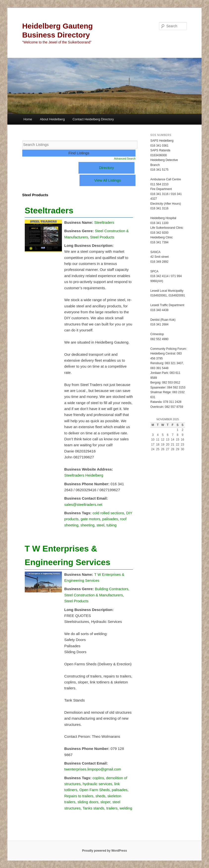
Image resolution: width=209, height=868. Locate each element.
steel (101, 525)
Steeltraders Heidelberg (84, 475)
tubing (112, 525)
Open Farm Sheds (94, 790)
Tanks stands (94, 808)
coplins (98, 778)
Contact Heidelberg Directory (93, 119)
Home (28, 119)
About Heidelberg (52, 119)
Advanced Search (125, 159)
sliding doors (88, 802)
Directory (106, 168)
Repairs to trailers (79, 796)
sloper (105, 802)
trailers (112, 808)
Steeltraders (49, 210)
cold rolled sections (108, 513)
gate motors (90, 519)
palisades (110, 519)
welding (126, 808)
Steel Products (102, 237)
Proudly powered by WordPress (104, 851)
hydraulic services (97, 784)
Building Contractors (112, 589)
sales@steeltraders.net (83, 504)
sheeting (88, 525)
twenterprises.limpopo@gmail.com (93, 769)
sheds (100, 796)
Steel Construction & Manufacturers (94, 595)
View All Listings (108, 180)
